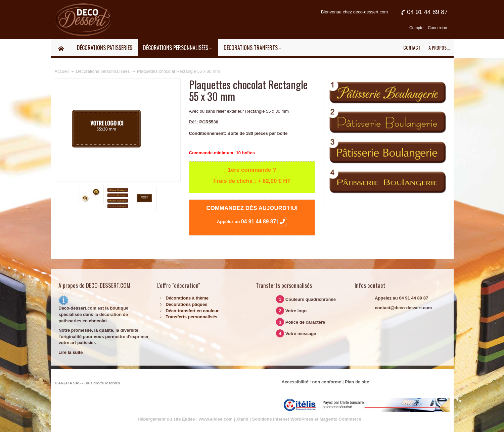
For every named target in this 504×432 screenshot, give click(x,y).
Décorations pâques (186, 304)
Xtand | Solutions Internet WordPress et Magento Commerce (299, 419)
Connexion (437, 28)
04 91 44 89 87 (264, 222)
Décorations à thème (187, 298)
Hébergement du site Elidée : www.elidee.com (185, 419)
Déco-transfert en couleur (192, 311)
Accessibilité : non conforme (312, 382)
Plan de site (357, 382)
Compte (416, 28)
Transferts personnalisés (191, 317)
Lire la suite (71, 352)
